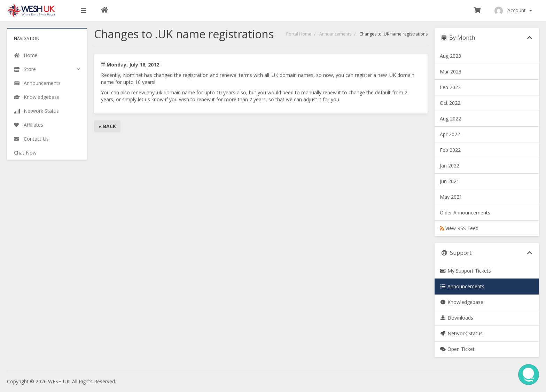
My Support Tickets (465, 271)
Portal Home (299, 34)
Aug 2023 (450, 56)
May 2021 (451, 197)
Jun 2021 (450, 181)
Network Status (461, 333)
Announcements (335, 34)
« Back (107, 126)
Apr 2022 (450, 134)
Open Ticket (457, 349)
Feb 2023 (450, 87)
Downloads (457, 318)
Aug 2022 (450, 119)
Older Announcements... (467, 213)
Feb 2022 (450, 150)
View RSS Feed (459, 228)
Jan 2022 (450, 166)
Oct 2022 (450, 103)
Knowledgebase (462, 302)
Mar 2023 (451, 72)
